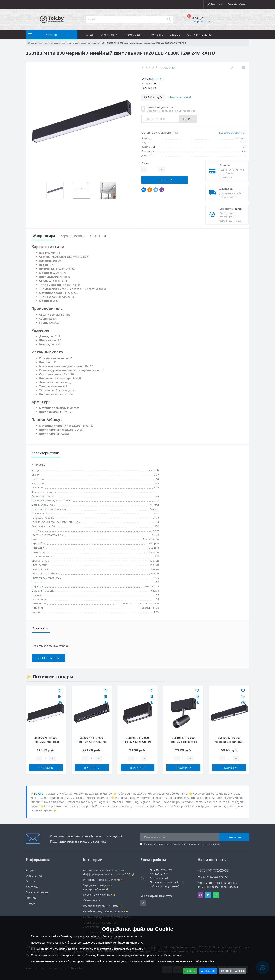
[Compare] (243, 67)
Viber (201, 895)
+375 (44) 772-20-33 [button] (213, 870)
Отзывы (175, 35)
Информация (134, 35)
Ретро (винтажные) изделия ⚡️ (103, 880)
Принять (190, 971)
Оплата (221, 165)
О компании (109, 35)
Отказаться (208, 971)
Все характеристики (232, 133)
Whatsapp (216, 895)
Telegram (208, 895)
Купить (188, 119)
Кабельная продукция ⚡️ (100, 895)
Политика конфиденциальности (175, 844)
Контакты (157, 35)
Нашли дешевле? (180, 97)
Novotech (157, 79)
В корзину (165, 180)
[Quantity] (153, 169)
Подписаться (234, 837)
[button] (237, 4)
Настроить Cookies (233, 971)
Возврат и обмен (228, 209)
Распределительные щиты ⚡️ (103, 906)
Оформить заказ (202, 21)
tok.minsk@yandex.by (213, 877)
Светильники (92, 900)
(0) (174, 67)
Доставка (223, 189)
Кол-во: (146, 163)
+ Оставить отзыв (48, 658)
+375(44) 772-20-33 (199, 35)
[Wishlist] (231, 67)
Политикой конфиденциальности (120, 943)
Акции (90, 35)
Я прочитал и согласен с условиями (182, 844)
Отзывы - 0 (98, 236)
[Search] (169, 19)
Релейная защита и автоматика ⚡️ (106, 911)
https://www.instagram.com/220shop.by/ (143, 903)
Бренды (31, 903)
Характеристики (73, 236)
